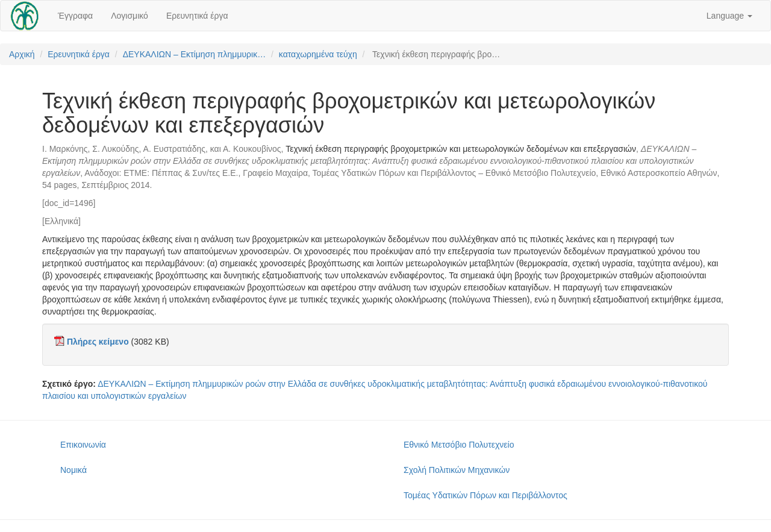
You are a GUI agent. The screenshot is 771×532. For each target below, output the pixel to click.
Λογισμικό (130, 16)
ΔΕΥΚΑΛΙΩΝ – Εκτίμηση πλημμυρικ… (195, 54)
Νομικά (73, 470)
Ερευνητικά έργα (197, 16)
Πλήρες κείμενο (98, 342)
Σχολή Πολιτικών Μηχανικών (457, 470)
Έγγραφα (75, 16)
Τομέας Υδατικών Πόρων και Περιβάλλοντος (485, 495)
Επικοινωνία (83, 445)
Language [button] (729, 16)
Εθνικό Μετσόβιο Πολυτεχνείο (459, 445)
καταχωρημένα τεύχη (318, 54)
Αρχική (22, 54)
